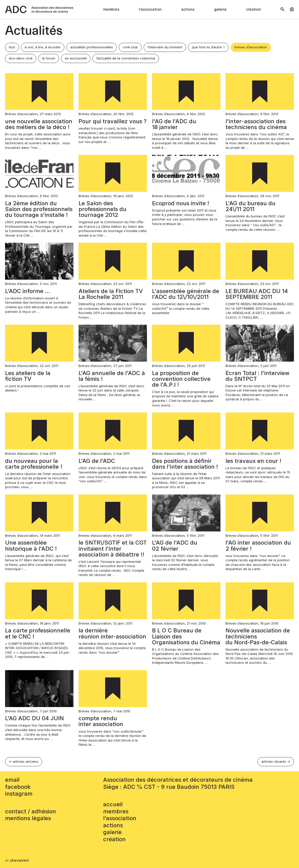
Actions (188, 9)
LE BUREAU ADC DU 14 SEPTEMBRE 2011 (257, 294)
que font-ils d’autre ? (208, 47)
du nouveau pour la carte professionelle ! (34, 464)
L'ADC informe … (28, 291)
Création (254, 9)
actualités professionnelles (92, 47)
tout (12, 47)
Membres (111, 9)
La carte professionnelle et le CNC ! (38, 633)
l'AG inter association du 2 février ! (258, 545)
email (12, 780)
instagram (19, 794)
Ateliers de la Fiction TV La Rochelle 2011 (111, 294)
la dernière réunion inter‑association (112, 633)
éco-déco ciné (21, 58)
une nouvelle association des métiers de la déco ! (39, 124)
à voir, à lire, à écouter (43, 47)
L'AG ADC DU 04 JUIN (34, 718)
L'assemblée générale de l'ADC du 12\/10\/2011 (186, 294)
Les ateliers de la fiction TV (28, 376)
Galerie (220, 9)
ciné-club (130, 47)
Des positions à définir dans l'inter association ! (185, 464)
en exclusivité (76, 58)
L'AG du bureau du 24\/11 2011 (250, 206)
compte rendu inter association (101, 721)
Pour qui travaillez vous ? (113, 121)
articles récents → (276, 761)
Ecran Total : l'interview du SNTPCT (257, 376)
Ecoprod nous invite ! (181, 203)
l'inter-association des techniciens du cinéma (256, 124)
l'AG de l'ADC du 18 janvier (174, 124)
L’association (150, 9)
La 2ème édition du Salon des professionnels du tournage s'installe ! (39, 209)
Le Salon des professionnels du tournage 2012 (102, 209)
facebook (18, 787)
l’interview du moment (165, 47)
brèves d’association (251, 47)
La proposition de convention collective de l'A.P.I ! (181, 379)
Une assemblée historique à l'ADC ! (31, 545)
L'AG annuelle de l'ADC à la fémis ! (112, 376)
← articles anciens (24, 761)
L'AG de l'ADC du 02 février (175, 545)
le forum (49, 58)
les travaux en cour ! (253, 461)
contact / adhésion (31, 811)
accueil (113, 804)
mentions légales (28, 818)
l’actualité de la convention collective (126, 58)
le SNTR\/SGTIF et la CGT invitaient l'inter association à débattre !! (113, 548)
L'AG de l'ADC (97, 461)
